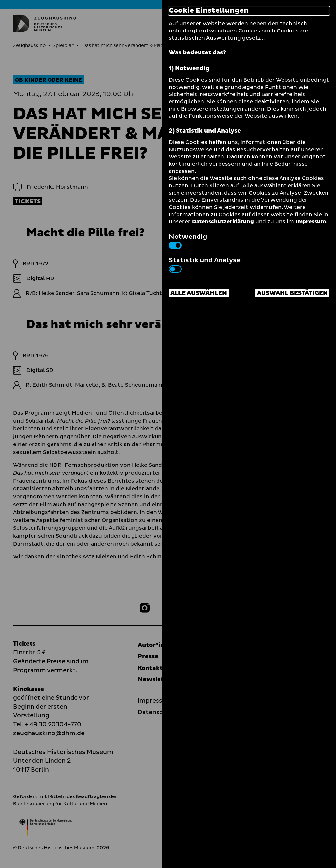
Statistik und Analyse (205, 264)
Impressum (311, 222)
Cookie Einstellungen (209, 11)
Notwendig (188, 240)
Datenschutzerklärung (223, 222)
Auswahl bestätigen (292, 293)
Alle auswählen (199, 293)
